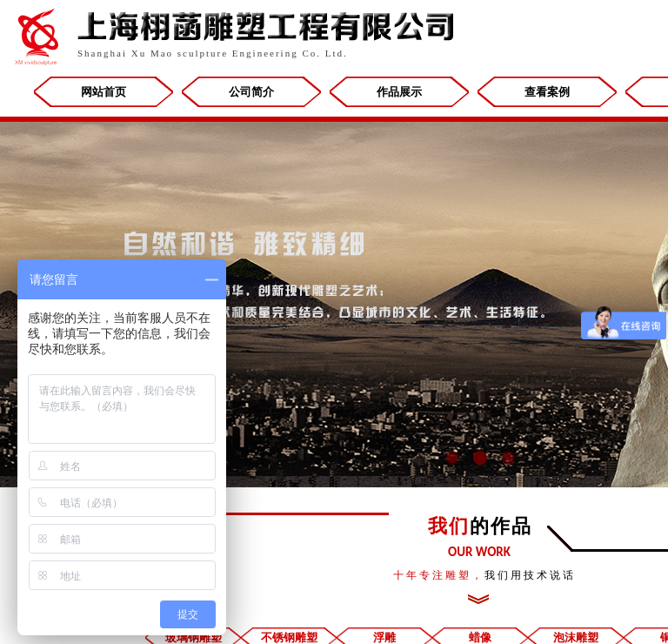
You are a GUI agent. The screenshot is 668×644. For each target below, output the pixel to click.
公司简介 (251, 92)
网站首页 (104, 92)
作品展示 (399, 92)
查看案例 (547, 92)
